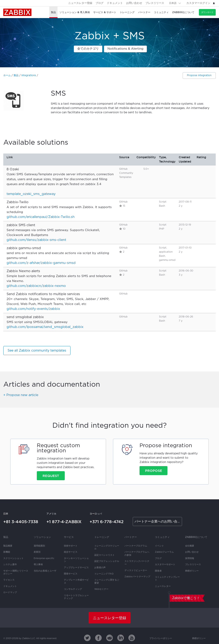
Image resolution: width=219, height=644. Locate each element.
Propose (154, 471)
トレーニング (102, 537)
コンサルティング (73, 589)
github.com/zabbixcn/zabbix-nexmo (36, 286)
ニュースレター (163, 586)
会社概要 (190, 546)
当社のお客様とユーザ (45, 571)
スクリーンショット (13, 558)
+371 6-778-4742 (107, 522)
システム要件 (10, 565)
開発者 (158, 571)
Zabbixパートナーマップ (137, 577)
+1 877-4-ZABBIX (64, 522)
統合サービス (71, 552)
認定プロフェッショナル (107, 561)
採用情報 (190, 558)
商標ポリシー (192, 571)
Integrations (29, 75)
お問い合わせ (134, 3)
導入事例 (38, 565)
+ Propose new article (21, 395)
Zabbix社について (196, 537)
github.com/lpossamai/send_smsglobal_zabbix (45, 327)
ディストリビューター (136, 571)
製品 (16, 75)
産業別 (37, 552)
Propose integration (199, 75)
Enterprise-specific (44, 558)
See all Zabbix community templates (37, 351)
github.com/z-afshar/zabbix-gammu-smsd (41, 263)
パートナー (131, 537)
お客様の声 (100, 568)
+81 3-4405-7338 (21, 522)
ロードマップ (10, 592)
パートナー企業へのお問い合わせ (158, 522)
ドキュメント (115, 3)
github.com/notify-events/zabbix (33, 309)
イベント (159, 546)
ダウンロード (207, 12)
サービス (69, 537)
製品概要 (8, 546)
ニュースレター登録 (80, 3)
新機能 (7, 552)
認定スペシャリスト (104, 555)
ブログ (100, 3)
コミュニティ (162, 537)
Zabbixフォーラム (164, 552)
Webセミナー (101, 589)
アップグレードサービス (76, 568)
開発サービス (71, 574)
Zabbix (17, 12)
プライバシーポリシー (161, 638)
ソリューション (42, 537)
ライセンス (9, 580)
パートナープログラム (136, 546)
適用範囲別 (39, 546)
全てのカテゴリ (88, 49)
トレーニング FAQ (104, 574)
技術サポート (71, 546)
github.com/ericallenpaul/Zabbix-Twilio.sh (41, 217)
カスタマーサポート (165, 565)
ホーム (7, 75)
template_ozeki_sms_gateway (31, 194)
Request (51, 476)
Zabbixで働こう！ (186, 598)
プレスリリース (155, 3)
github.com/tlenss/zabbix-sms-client (36, 240)
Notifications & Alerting (125, 49)
